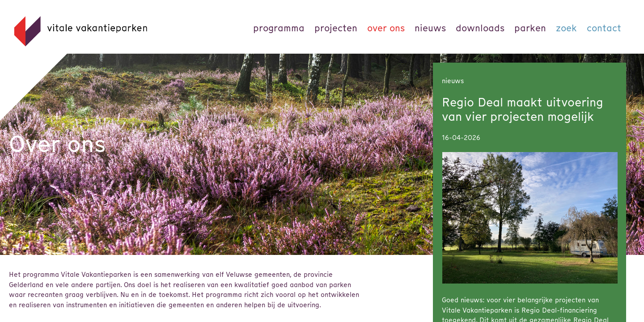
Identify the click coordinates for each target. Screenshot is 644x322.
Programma (279, 28)
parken (530, 28)
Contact (604, 28)
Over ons (386, 28)
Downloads (480, 28)
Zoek (566, 28)
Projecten (336, 28)
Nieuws (430, 28)
